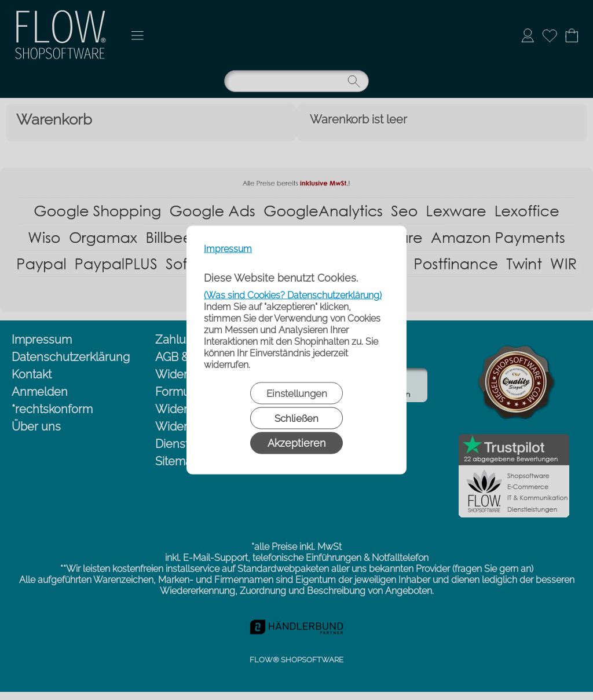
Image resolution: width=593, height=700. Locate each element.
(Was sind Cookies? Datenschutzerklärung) (293, 295)
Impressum (228, 249)
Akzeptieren (296, 443)
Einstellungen (297, 393)
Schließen (296, 418)
